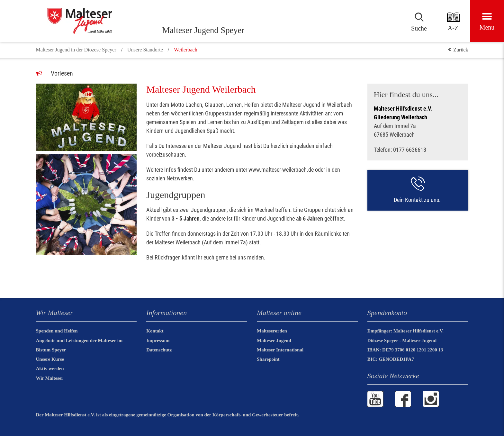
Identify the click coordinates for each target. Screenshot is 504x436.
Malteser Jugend (274, 341)
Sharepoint (268, 359)
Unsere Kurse (50, 359)
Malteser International (280, 350)
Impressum (158, 341)
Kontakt (155, 331)
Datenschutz (159, 350)
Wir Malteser (50, 378)
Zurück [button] (461, 50)
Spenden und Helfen (57, 331)
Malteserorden (272, 331)
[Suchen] (396, 21)
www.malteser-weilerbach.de (281, 170)
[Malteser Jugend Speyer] (97, 21)
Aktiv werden (50, 368)
